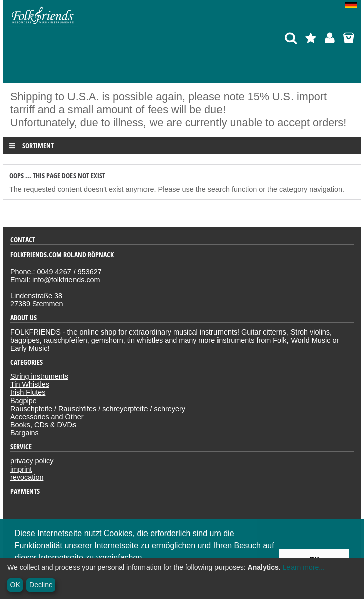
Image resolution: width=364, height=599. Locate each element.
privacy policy (32, 461)
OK (15, 585)
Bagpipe (23, 401)
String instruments (39, 376)
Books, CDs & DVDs (43, 425)
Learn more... (304, 567)
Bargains (24, 433)
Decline (41, 585)
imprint (21, 469)
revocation (27, 477)
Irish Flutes (28, 392)
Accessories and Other (47, 417)
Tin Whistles (30, 384)
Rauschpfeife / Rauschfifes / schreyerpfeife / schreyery (98, 409)
